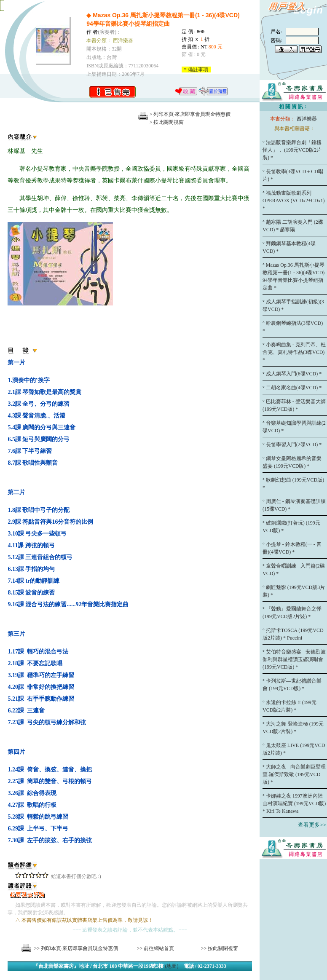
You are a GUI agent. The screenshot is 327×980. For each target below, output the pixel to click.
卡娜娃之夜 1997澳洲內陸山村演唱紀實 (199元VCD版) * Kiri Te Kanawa (294, 803)
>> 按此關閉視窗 (220, 948)
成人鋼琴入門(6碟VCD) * (295, 374)
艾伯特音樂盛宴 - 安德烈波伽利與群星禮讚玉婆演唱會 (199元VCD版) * (294, 659)
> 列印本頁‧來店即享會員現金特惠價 (190, 114)
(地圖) (172, 966)
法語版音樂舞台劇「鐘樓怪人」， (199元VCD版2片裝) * (292, 150)
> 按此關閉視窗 (167, 122)
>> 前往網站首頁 (156, 948)
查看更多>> (312, 825)
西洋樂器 (307, 119)
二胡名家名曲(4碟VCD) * (295, 388)
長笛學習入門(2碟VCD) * (295, 444)
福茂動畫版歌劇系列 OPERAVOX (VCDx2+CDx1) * (294, 201)
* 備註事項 (196, 70)
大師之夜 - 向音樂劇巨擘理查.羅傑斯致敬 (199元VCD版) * (294, 774)
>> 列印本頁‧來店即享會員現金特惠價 (76, 948)
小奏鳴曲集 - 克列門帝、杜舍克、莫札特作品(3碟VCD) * (294, 352)
